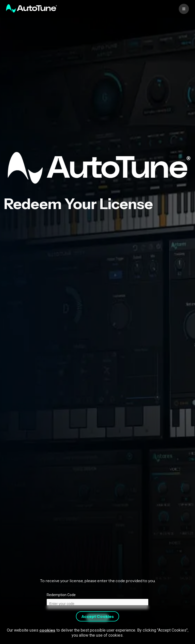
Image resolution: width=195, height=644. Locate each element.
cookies (47, 630)
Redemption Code (61, 595)
